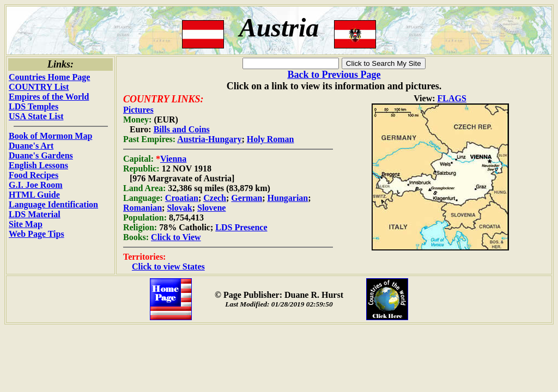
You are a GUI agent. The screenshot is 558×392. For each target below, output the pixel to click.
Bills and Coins (182, 129)
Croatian (182, 198)
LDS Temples (34, 106)
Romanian (142, 208)
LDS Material (35, 214)
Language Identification (53, 204)
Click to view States (168, 267)
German (247, 198)
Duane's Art (31, 146)
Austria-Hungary (209, 139)
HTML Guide (34, 195)
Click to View (176, 237)
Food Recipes (34, 175)
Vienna (173, 159)
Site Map (26, 224)
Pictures (138, 110)
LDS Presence (241, 227)
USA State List (36, 116)
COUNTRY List (39, 87)
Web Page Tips (37, 234)
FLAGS (452, 98)
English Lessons (38, 165)
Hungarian (288, 198)
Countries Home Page (49, 77)
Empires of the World (49, 97)
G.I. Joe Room (36, 185)
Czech (215, 198)
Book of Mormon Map (50, 136)
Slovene (211, 208)
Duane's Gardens (41, 155)
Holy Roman (271, 139)
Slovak (179, 208)
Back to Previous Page (334, 75)
